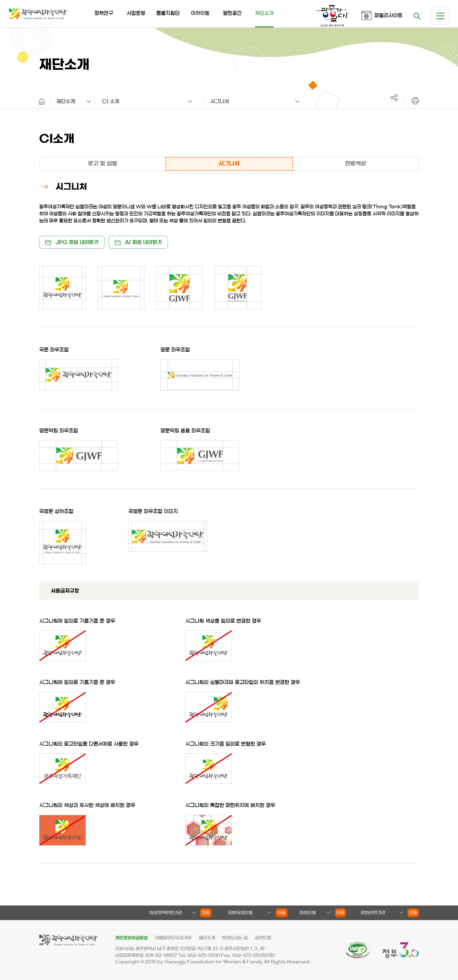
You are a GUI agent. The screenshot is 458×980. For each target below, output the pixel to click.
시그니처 (220, 101)
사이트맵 (263, 938)
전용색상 (355, 163)
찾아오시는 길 (235, 938)
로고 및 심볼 (103, 163)
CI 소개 (111, 101)
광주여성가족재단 (38, 14)
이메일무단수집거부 (173, 938)
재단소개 (66, 101)
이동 (206, 913)
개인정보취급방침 (131, 938)
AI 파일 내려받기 (138, 242)
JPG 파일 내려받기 (72, 242)
